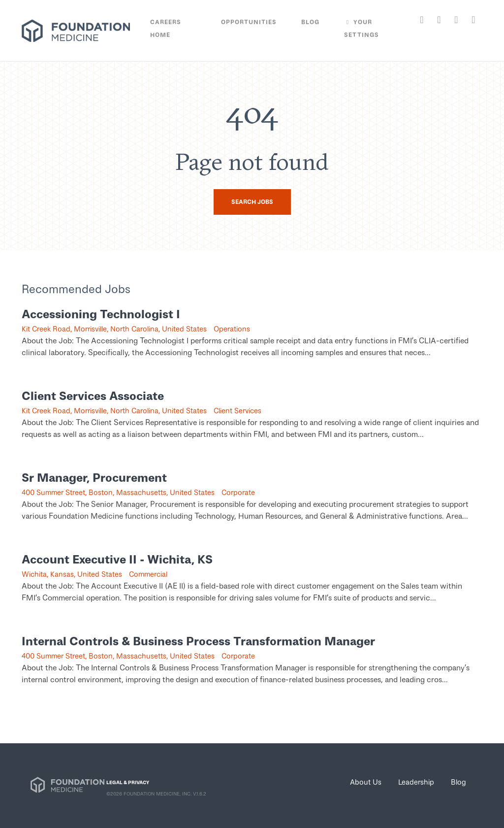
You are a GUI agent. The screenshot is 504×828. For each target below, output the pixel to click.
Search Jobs (252, 202)
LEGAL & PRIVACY (128, 782)
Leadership (416, 782)
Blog (458, 782)
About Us (366, 782)
